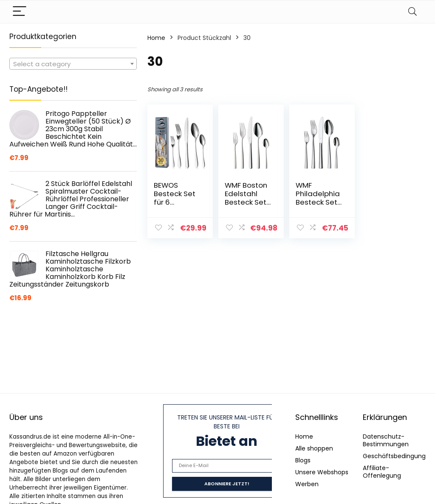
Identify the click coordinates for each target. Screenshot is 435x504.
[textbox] (73, 64)
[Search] (412, 12)
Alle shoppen (314, 448)
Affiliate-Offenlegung (382, 472)
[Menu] (20, 12)
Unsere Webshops (322, 472)
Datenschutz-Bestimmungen (386, 440)
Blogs (303, 460)
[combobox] (73, 64)
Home (156, 38)
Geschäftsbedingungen (398, 456)
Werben (307, 484)
